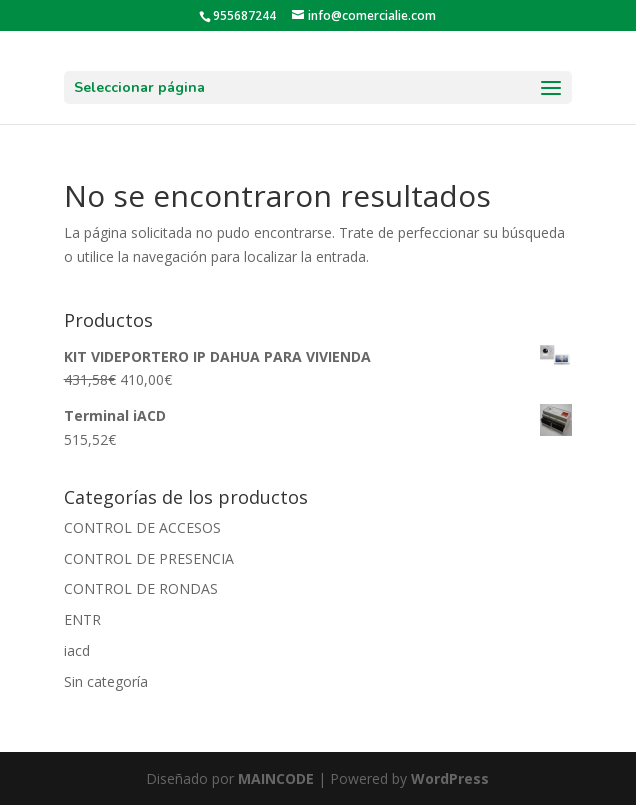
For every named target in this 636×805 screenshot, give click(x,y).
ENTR (82, 619)
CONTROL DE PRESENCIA (149, 558)
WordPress (450, 778)
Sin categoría (106, 681)
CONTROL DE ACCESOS (142, 527)
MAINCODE (276, 778)
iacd (77, 650)
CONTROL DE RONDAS (141, 588)
